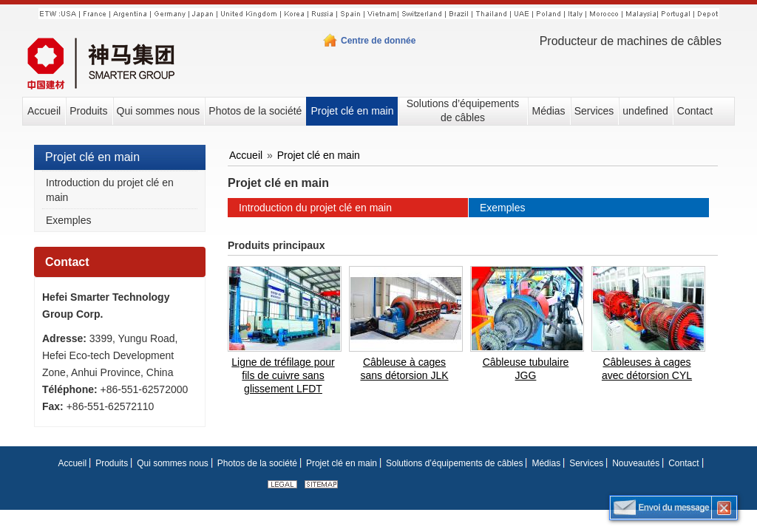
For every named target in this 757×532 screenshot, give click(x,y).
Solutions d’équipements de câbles (454, 463)
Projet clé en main (92, 157)
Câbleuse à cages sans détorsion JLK (404, 369)
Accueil (246, 155)
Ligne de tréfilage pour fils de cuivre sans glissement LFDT (283, 375)
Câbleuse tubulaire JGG (526, 369)
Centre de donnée (378, 41)
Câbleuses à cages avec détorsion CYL (647, 369)
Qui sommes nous (173, 463)
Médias (546, 463)
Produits (112, 463)
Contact (67, 262)
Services (586, 463)
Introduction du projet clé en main (110, 190)
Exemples (68, 220)
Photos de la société (257, 463)
